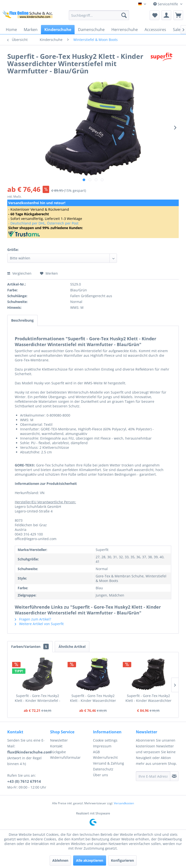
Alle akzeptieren (90, 860)
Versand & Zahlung (108, 763)
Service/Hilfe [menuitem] (166, 4)
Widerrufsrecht (105, 757)
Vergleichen (19, 273)
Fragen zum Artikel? (33, 619)
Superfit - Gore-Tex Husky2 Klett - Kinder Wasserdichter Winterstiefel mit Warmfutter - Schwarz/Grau (148, 698)
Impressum (102, 746)
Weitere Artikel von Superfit (39, 624)
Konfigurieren (122, 860)
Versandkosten (124, 803)
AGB (96, 752)
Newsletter (59, 740)
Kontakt (56, 746)
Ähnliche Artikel (72, 647)
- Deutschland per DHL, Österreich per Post (43, 223)
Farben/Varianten (30, 647)
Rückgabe (58, 752)
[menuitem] (99, 15)
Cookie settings (105, 740)
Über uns (101, 775)
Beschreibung (22, 320)
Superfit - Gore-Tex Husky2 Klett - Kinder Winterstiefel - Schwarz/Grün (38, 698)
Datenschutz (103, 769)
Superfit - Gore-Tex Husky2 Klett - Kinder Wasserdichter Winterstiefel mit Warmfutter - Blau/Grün (93, 698)
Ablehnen (60, 860)
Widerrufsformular (65, 757)
